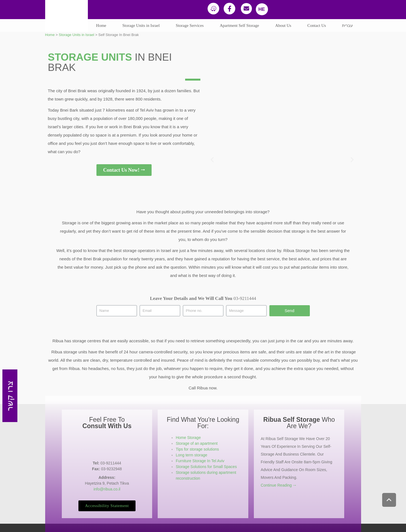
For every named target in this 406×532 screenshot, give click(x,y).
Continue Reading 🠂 (278, 485)
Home (101, 25)
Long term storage (191, 455)
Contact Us (317, 25)
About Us (283, 25)
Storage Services (190, 25)
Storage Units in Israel (141, 25)
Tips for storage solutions (197, 449)
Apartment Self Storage (239, 25)
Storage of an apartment (197, 443)
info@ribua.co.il (107, 489)
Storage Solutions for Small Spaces (206, 467)
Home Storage (188, 438)
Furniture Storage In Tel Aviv (200, 461)
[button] (10, 396)
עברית (347, 25)
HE (262, 9)
